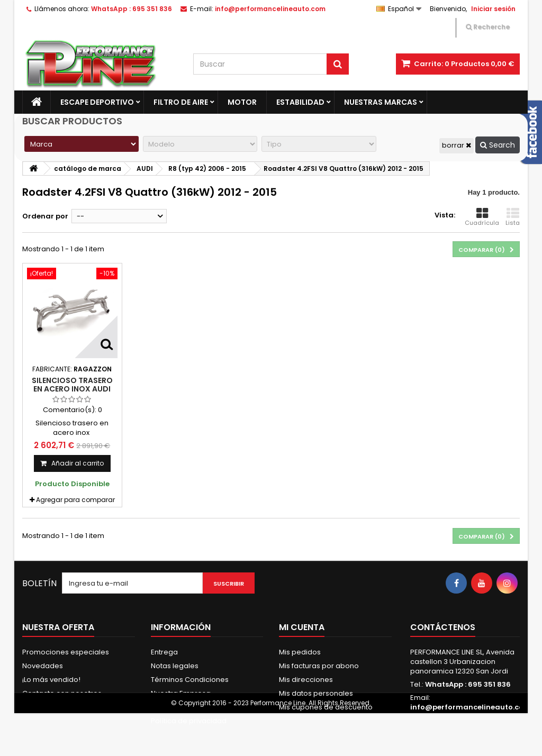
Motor (242, 102)
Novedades (43, 666)
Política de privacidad (189, 721)
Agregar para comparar (75, 500)
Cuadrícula (482, 217)
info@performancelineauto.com (471, 707)
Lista (513, 217)
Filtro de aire (181, 102)
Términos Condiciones (190, 680)
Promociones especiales (66, 652)
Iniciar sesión (493, 9)
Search (498, 145)
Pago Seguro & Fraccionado (200, 707)
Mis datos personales (316, 693)
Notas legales (175, 666)
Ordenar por (45, 216)
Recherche (488, 27)
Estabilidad (300, 102)
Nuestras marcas (381, 102)
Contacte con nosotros (62, 693)
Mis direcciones (306, 680)
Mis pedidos (300, 652)
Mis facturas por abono (319, 666)
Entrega (164, 652)
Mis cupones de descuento (326, 707)
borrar (457, 145)
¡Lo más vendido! (51, 680)
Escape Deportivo (97, 102)
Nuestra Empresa (181, 693)
